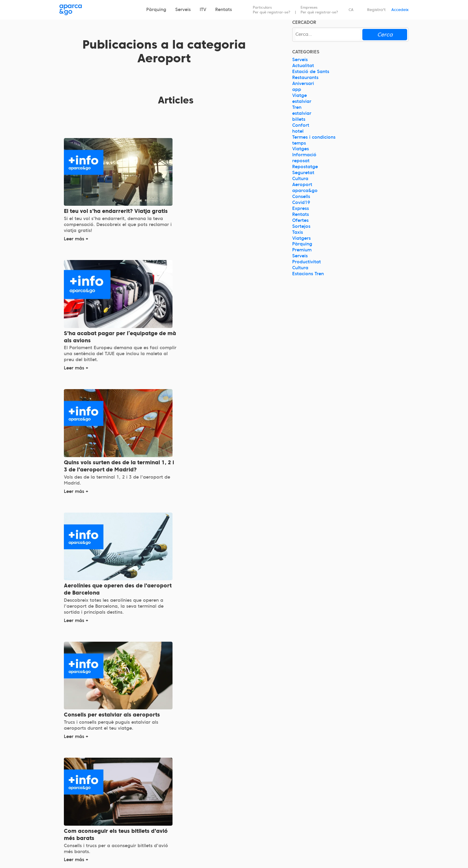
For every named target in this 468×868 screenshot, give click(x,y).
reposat (301, 161)
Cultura (300, 179)
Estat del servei (345, 818)
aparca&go (305, 191)
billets (299, 119)
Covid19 (301, 202)
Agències (248, 819)
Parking (157, 802)
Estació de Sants (311, 72)
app (297, 89)
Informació (304, 155)
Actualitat (303, 66)
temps (299, 143)
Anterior (134, 746)
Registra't (376, 10)
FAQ (332, 810)
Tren (297, 107)
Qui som (68, 802)
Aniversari (303, 83)
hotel (298, 131)
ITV (203, 10)
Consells (301, 197)
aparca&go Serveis (170, 827)
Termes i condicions (314, 137)
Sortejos (301, 226)
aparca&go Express (171, 810)
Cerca (385, 34)
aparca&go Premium (172, 818)
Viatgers (301, 238)
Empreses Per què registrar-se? (319, 10)
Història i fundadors (82, 818)
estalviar (302, 101)
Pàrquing (156, 10)
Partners (248, 811)
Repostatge (305, 167)
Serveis (183, 10)
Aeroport (302, 185)
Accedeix (400, 10)
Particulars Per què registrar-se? (272, 10)
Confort (301, 125)
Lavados (158, 843)
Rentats (224, 10)
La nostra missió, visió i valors (93, 810)
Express (301, 208)
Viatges (301, 149)
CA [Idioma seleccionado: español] (351, 10)
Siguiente (217, 746)
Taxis (298, 232)
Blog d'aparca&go (349, 827)
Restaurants (305, 78)
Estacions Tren (308, 274)
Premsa (247, 827)
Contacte (338, 802)
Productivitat (307, 262)
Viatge (300, 95)
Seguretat (303, 173)
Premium (302, 250)
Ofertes (300, 220)
